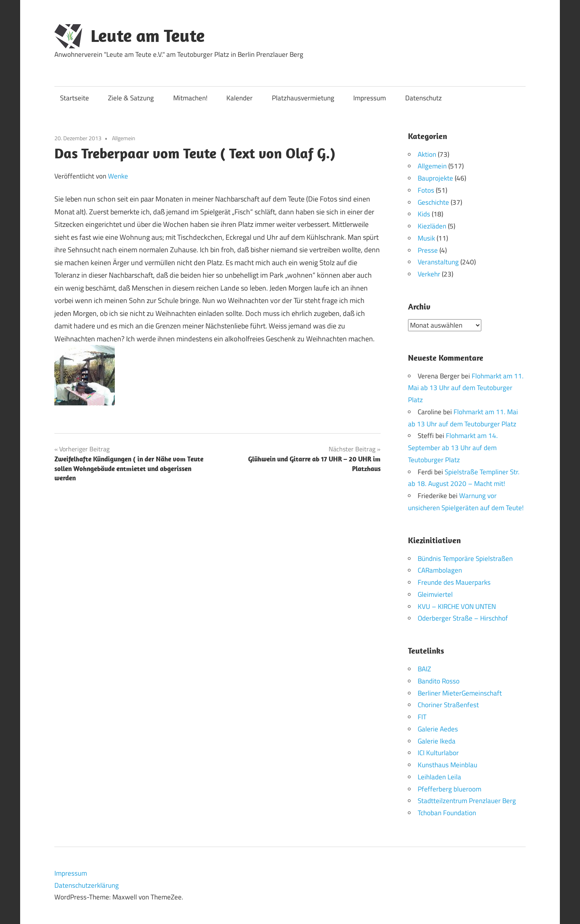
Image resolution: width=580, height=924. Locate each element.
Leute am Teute (148, 35)
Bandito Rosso (439, 681)
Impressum (370, 98)
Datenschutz (424, 98)
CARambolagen (440, 570)
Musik (426, 238)
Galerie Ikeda (437, 741)
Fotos (426, 190)
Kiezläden (432, 226)
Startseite (75, 98)
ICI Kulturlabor (438, 753)
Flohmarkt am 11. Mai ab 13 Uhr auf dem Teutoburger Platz (466, 388)
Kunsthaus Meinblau (447, 765)
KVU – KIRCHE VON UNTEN (457, 606)
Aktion (427, 154)
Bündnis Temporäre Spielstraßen (465, 558)
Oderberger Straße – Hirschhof (463, 618)
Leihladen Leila (439, 777)
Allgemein (124, 138)
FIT (422, 717)
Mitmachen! (190, 98)
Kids (424, 214)
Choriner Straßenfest (448, 705)
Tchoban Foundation (447, 813)
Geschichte (433, 202)
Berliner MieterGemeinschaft (460, 693)
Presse (428, 250)
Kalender (239, 98)
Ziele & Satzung (131, 98)
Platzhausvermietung (303, 98)
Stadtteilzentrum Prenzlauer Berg (467, 801)
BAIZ (424, 669)
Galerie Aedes (438, 729)
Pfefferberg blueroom (449, 789)
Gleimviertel (435, 594)
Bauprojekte (435, 178)
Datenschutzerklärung (87, 885)
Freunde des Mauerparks (454, 582)
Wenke (118, 176)
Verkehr (429, 274)
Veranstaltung (438, 262)
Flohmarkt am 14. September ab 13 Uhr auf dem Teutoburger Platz (453, 448)
